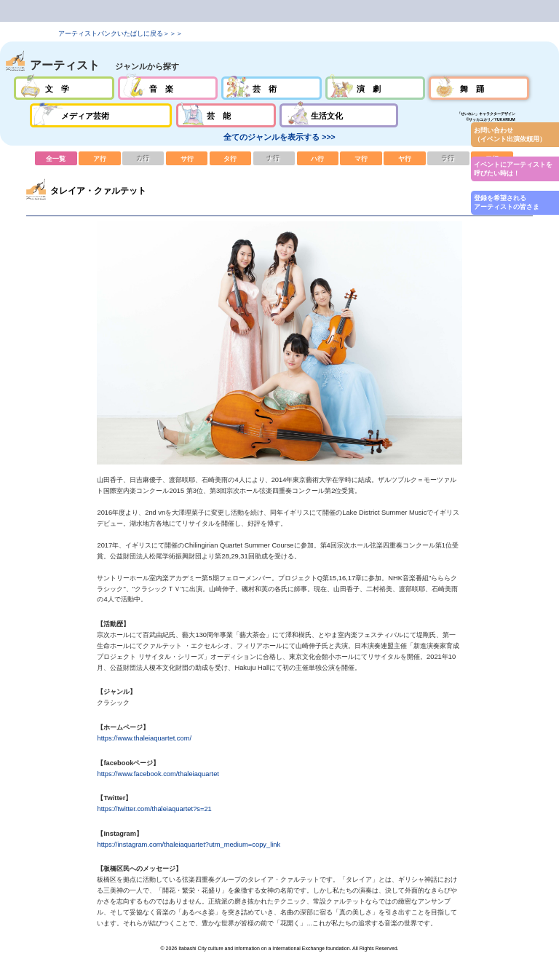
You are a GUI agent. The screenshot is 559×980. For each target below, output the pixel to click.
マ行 (361, 158)
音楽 (168, 88)
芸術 (271, 88)
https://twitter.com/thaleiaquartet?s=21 (154, 809)
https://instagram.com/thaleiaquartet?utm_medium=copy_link (189, 845)
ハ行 (318, 158)
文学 (64, 88)
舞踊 (479, 88)
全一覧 (56, 158)
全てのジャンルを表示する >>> (279, 137)
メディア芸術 (101, 115)
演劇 (375, 88)
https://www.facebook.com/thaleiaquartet (158, 774)
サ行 (187, 158)
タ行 (231, 158)
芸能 (226, 115)
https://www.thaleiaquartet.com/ (144, 738)
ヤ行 (405, 158)
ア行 (100, 158)
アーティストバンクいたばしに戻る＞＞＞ (120, 33)
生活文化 (339, 115)
